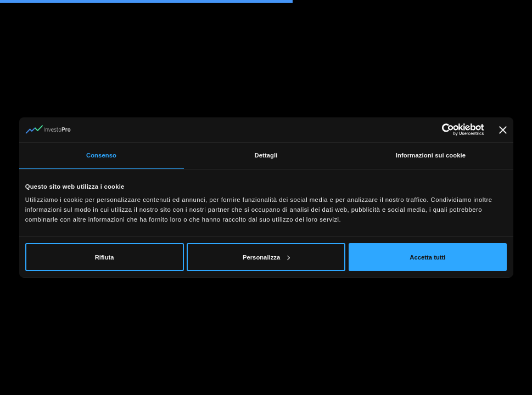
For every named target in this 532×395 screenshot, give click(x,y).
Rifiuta (105, 257)
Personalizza (266, 257)
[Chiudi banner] (503, 129)
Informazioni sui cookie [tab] (431, 155)
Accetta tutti (427, 257)
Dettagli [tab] (266, 155)
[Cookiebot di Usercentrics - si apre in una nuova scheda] (436, 130)
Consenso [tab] (101, 155)
